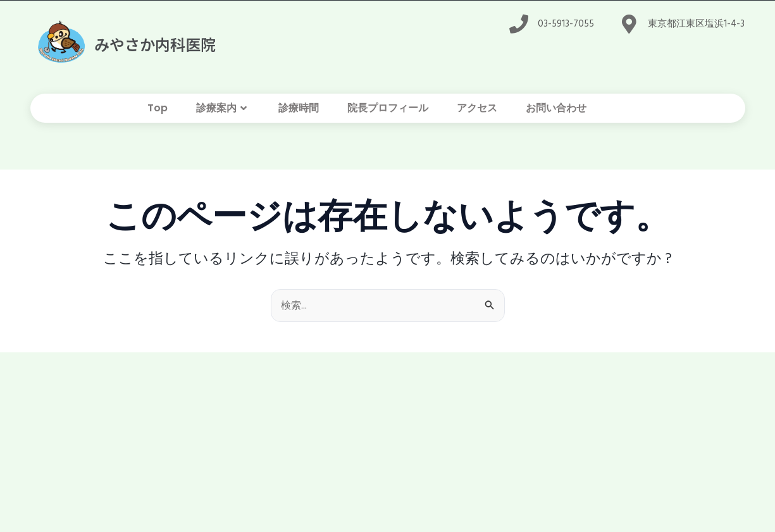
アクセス (477, 110)
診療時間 (299, 110)
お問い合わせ (556, 110)
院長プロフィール (388, 110)
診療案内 (223, 111)
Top (158, 110)
